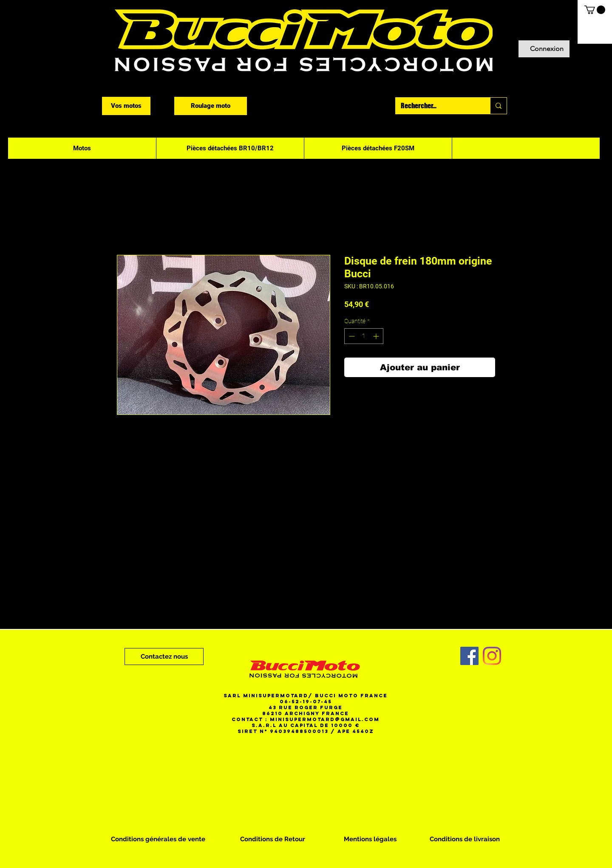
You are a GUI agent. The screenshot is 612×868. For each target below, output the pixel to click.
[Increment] (377, 336)
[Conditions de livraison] (465, 839)
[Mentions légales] (370, 839)
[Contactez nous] (164, 657)
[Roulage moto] (211, 106)
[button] (595, 10)
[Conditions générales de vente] (158, 839)
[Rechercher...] (436, 106)
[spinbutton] (364, 336)
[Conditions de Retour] (273, 839)
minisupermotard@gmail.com (325, 719)
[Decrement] (351, 336)
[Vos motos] (126, 106)
